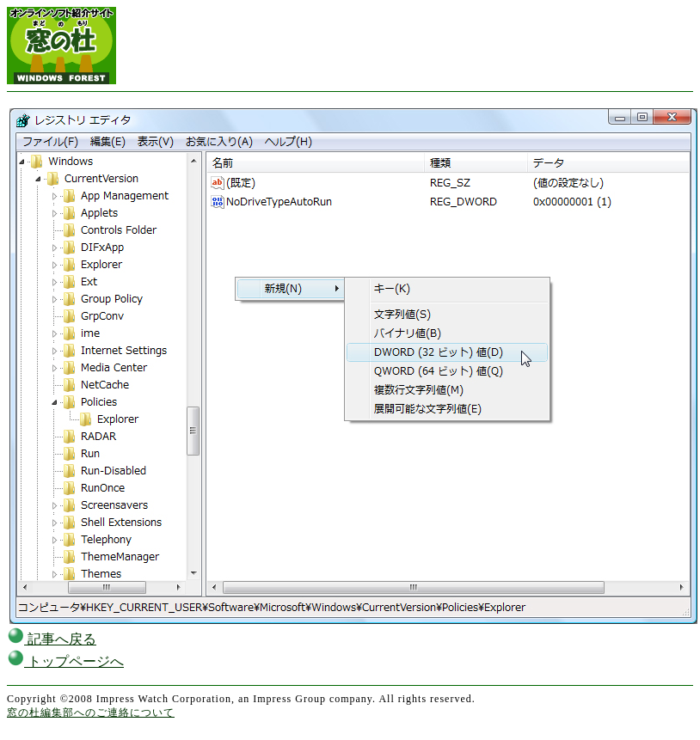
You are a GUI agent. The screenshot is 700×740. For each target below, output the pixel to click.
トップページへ (65, 661)
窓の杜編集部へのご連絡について (91, 712)
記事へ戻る (52, 639)
